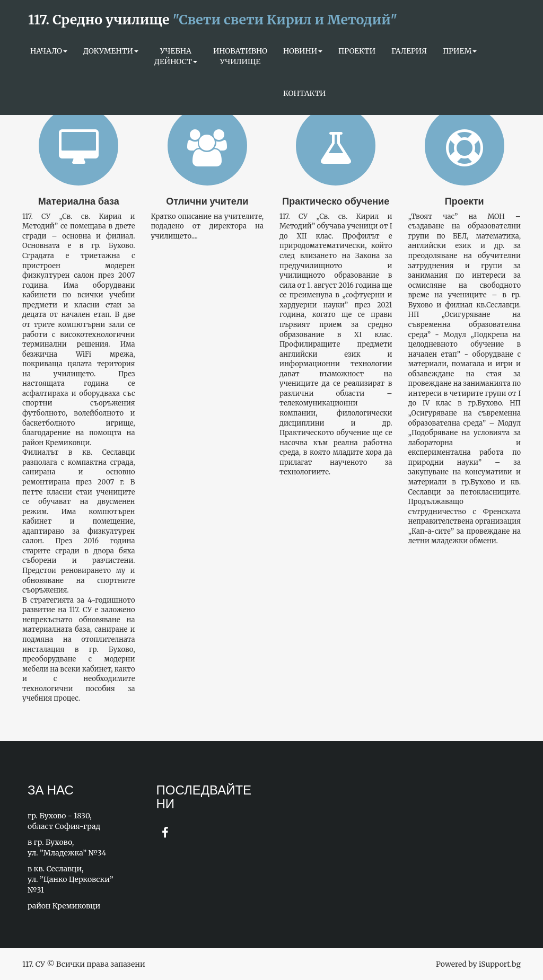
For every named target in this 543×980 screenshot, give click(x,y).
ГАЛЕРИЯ (409, 51)
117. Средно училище (213, 20)
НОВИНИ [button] (303, 51)
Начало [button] (49, 51)
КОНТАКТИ (304, 93)
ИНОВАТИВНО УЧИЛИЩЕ (240, 56)
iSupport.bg (500, 964)
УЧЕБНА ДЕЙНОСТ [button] (176, 56)
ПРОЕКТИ (357, 51)
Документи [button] (111, 51)
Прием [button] (460, 51)
